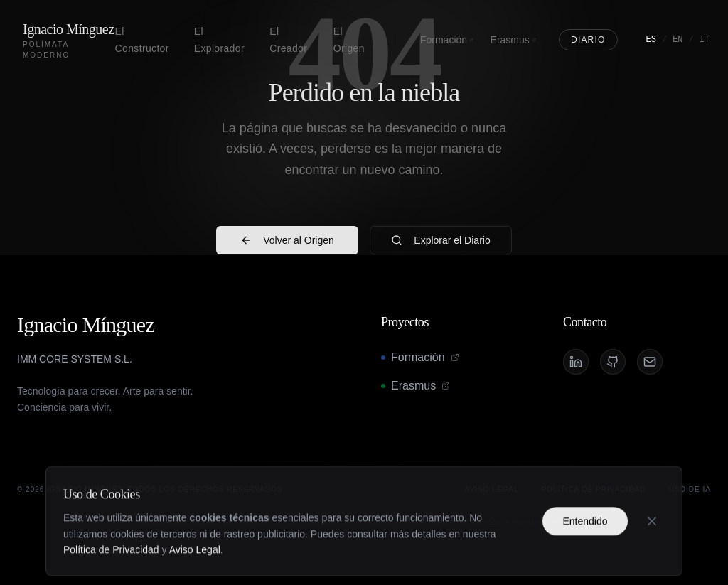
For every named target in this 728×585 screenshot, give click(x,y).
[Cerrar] (652, 540)
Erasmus (513, 40)
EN (678, 40)
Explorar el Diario (440, 240)
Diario (588, 40)
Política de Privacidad (111, 569)
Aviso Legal (195, 569)
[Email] (650, 362)
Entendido (585, 540)
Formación (447, 40)
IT (705, 40)
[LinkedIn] (576, 362)
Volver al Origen (287, 240)
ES (651, 40)
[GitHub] (613, 362)
